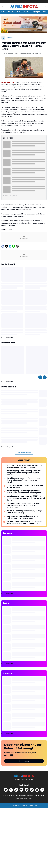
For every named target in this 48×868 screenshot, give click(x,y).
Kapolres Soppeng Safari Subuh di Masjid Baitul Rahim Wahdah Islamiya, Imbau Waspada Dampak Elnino (25, 505)
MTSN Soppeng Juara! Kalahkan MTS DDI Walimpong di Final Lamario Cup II (22, 517)
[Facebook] (3, 246)
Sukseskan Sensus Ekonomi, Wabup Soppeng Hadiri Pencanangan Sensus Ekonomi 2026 (24, 523)
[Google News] (27, 790)
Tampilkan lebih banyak (24, 453)
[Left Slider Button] (40, 377)
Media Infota (21, 805)
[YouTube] (21, 790)
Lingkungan (36, 12)
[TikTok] (32, 790)
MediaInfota (33, 805)
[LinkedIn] (37, 790)
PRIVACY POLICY (40, 795)
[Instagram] (16, 790)
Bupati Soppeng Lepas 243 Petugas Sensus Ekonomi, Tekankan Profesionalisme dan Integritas (23, 480)
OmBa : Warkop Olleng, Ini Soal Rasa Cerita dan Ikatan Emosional (25, 487)
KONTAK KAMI (13, 795)
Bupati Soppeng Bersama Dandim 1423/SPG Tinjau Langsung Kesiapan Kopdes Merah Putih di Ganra (26, 498)
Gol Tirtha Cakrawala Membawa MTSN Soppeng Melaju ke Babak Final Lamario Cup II (25, 466)
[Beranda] (3, 38)
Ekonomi (26, 12)
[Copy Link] (17, 246)
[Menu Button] (3, 7)
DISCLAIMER (19, 799)
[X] (6, 246)
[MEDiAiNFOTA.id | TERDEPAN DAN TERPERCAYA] (24, 776)
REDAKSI (5, 795)
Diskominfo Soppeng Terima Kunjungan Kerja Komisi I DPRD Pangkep (24, 512)
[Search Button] (45, 7)
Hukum (18, 12)
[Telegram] (10, 246)
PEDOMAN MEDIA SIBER (26, 795)
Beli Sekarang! (24, 761)
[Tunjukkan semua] (44, 533)
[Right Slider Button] (46, 12)
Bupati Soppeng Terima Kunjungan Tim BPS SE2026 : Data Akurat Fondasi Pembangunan (24, 492)
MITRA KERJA (28, 799)
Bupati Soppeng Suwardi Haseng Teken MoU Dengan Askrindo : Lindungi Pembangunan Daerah (24, 473)
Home (3, 12)
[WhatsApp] (14, 246)
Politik (11, 12)
